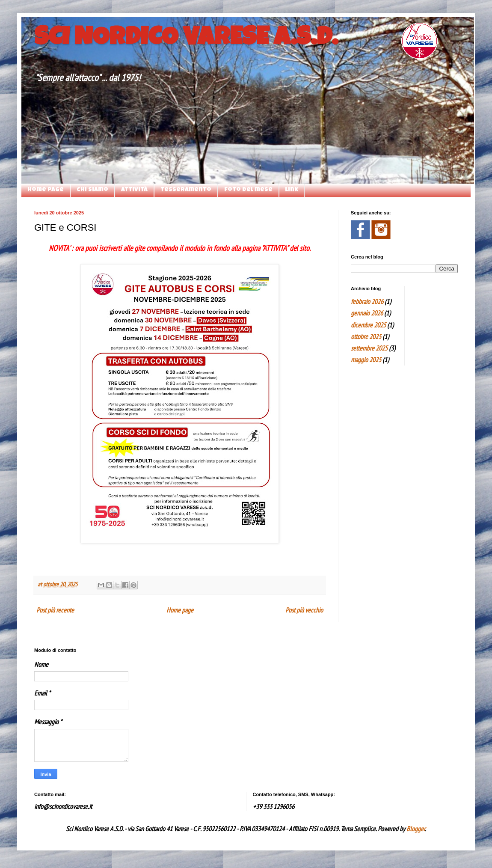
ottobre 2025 (366, 336)
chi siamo (92, 190)
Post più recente (55, 610)
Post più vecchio (304, 610)
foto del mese (248, 190)
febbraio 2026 (367, 301)
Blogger (416, 829)
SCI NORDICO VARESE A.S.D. (186, 39)
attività (134, 190)
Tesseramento (186, 190)
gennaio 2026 (367, 313)
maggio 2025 (366, 360)
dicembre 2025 (368, 325)
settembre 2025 (369, 348)
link (292, 190)
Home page (46, 190)
